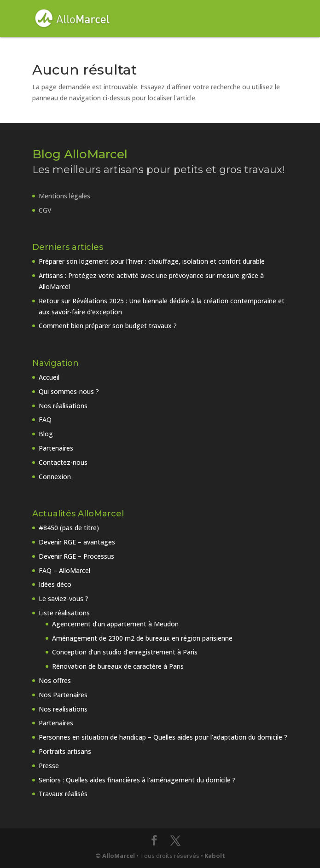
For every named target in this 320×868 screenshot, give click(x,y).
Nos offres (55, 680)
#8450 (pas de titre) (69, 528)
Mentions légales (64, 196)
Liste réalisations (64, 613)
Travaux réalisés (63, 794)
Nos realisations (63, 709)
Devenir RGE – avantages (77, 542)
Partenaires (56, 448)
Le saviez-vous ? (64, 599)
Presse (49, 766)
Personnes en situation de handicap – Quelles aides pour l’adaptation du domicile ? (163, 737)
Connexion (55, 477)
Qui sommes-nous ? (69, 391)
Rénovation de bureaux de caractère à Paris (118, 666)
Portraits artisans (65, 751)
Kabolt (215, 856)
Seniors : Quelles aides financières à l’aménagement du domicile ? (137, 780)
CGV (45, 210)
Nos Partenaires (63, 695)
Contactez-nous (63, 462)
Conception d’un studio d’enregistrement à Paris (125, 652)
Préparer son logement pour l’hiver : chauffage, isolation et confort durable (152, 261)
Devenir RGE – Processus (76, 556)
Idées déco (55, 584)
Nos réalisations (63, 406)
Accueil (49, 377)
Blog (46, 434)
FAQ (45, 420)
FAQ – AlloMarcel (64, 570)
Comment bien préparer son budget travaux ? (108, 326)
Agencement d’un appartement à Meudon (115, 624)
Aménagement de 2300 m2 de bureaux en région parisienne (142, 638)
